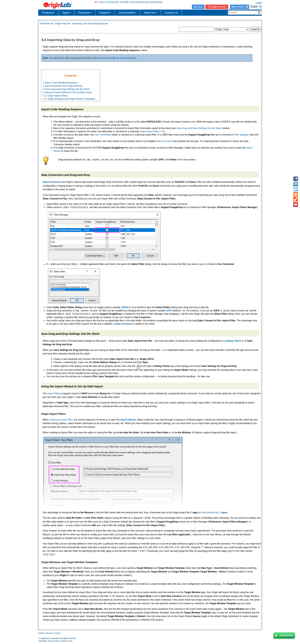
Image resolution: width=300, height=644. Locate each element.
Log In (259, 3)
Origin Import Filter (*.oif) (152, 131)
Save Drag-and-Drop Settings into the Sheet (199, 128)
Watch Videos (239, 7)
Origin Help (61, 23)
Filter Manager (241, 135)
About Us (150, 13)
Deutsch (49, 633)
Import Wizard (54, 393)
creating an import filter (61, 420)
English (41, 633)
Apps (66, 13)
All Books (45, 23)
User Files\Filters (103, 135)
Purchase (85, 13)
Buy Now (198, 7)
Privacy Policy (54, 641)
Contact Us (171, 13)
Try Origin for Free (217, 7)
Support (105, 13)
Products (48, 13)
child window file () (215, 513)
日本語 (57, 633)
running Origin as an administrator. (119, 58)
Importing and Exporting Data (88, 23)
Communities (127, 13)
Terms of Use (67, 641)
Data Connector (164, 141)
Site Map (42, 641)
